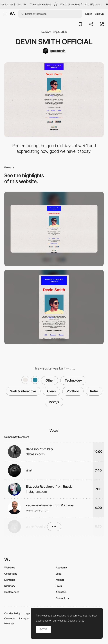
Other (50, 380)
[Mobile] (54, 307)
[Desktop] (54, 229)
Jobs (58, 574)
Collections (11, 574)
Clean (51, 391)
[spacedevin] (54, 51)
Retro (94, 391)
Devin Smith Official (54, 42)
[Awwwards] (12, 14)
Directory (10, 586)
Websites (10, 567)
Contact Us (62, 598)
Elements (10, 580)
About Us (61, 592)
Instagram (25, 618)
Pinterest (9, 623)
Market (60, 580)
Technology (73, 380)
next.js (54, 402)
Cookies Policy (12, 613)
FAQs (59, 586)
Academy (61, 567)
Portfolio (73, 391)
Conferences (12, 592)
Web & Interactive (23, 391)
